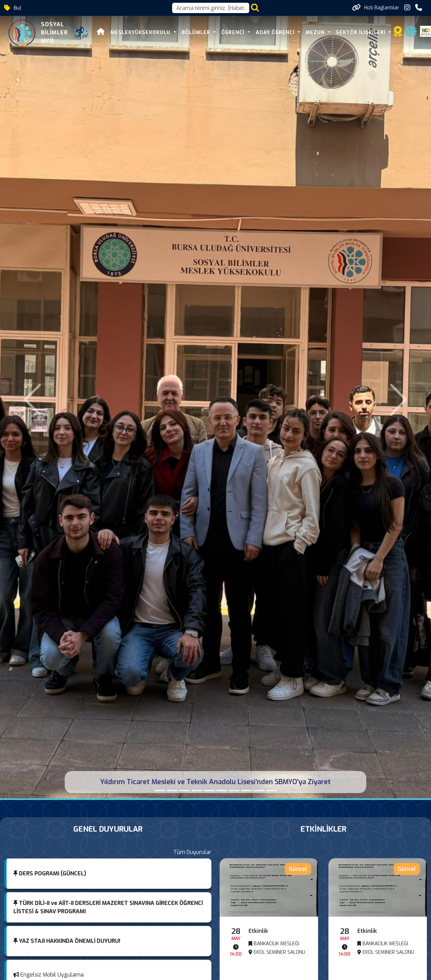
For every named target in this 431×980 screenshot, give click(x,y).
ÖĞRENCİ (234, 33)
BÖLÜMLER (197, 33)
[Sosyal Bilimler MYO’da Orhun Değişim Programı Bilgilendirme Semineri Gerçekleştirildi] (259, 791)
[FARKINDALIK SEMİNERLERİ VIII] (222, 791)
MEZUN (316, 33)
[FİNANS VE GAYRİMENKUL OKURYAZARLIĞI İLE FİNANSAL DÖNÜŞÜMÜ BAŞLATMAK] (271, 791)
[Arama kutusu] (211, 8)
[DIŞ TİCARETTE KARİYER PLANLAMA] (197, 791)
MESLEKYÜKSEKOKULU (141, 33)
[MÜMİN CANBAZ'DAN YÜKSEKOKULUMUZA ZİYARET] (172, 791)
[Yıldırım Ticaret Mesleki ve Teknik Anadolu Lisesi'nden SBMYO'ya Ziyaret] (160, 791)
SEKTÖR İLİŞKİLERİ (362, 33)
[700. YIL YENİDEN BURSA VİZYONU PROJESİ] (185, 791)
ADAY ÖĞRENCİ (276, 33)
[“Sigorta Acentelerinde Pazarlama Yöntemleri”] (209, 791)
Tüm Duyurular (192, 852)
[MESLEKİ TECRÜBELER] (246, 791)
